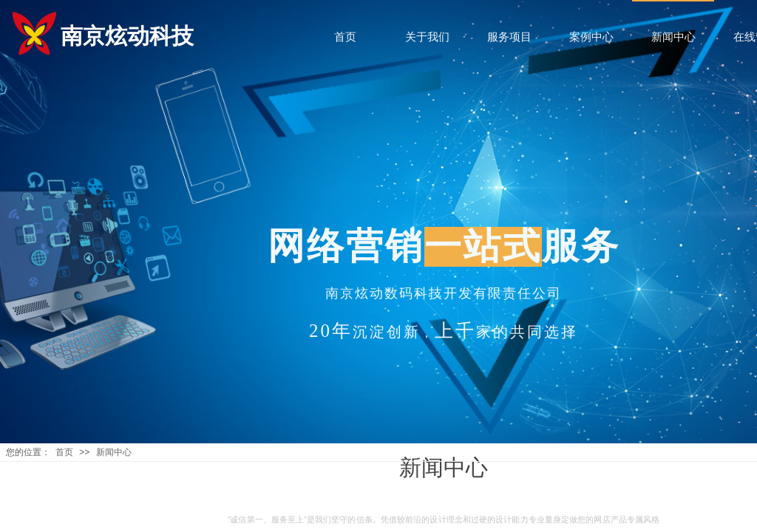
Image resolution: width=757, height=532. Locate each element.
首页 (64, 452)
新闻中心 (114, 452)
